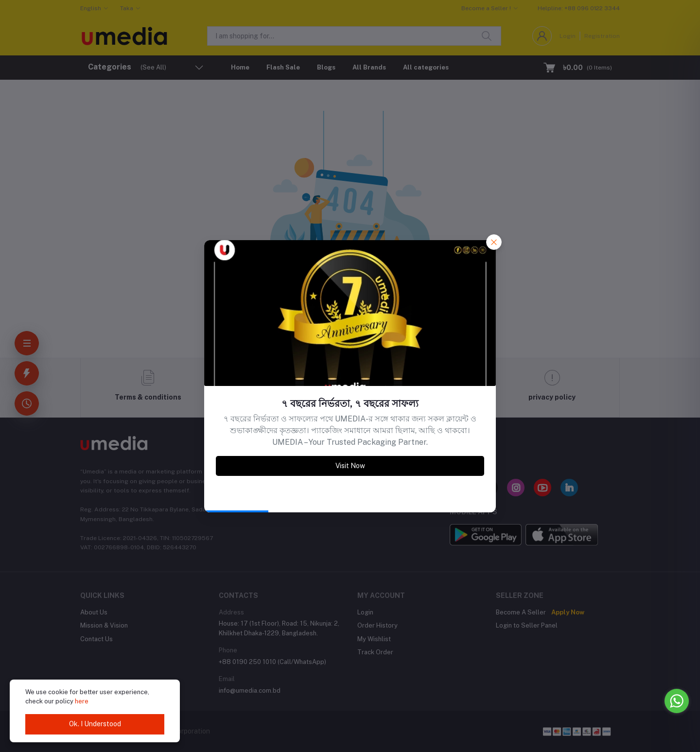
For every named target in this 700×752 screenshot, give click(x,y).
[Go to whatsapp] (677, 701)
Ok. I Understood (95, 724)
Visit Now (350, 466)
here (82, 701)
